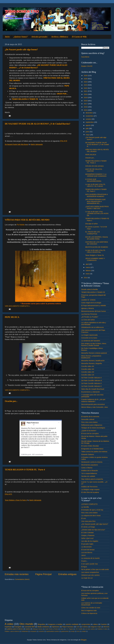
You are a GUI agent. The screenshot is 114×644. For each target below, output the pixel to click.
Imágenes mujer (96, 627)
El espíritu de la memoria (90, 416)
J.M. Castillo (79, 629)
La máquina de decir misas (91, 515)
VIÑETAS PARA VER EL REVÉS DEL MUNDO (27, 220)
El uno (84, 518)
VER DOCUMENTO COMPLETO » (17, 306)
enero (88, 274)
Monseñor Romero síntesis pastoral (94, 353)
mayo (88, 135)
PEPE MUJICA (12, 317)
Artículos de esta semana (94, 166)
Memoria (107, 627)
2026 (86, 75)
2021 (86, 91)
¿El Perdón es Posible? (90, 317)
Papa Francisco (68, 627)
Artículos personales (39, 37)
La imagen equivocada (89, 335)
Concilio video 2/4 (88, 372)
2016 (86, 107)
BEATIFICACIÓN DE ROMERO (97, 247)
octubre (89, 119)
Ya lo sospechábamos (89, 473)
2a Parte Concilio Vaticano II (91, 383)
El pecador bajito (87, 544)
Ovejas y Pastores (88, 535)
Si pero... (84, 561)
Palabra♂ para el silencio (12, 631)
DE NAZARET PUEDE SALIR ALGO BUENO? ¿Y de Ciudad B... (97, 144)
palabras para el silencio (15, 629)
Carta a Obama (87, 468)
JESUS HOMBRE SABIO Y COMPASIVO (95, 259)
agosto (88, 125)
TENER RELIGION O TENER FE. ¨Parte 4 (25, 470)
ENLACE (64, 141)
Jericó (83, 555)
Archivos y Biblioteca (60, 37)
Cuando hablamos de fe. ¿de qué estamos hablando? (93, 400)
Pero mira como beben (89, 422)
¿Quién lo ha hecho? (89, 431)
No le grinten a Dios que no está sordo (95, 569)
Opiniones (56, 627)
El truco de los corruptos (90, 433)
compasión (33, 631)
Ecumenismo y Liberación (91, 392)
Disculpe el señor (91, 224)
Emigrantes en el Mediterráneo (92, 449)
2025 (86, 79)
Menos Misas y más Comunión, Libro (95, 407)
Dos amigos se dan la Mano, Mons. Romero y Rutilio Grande (94, 344)
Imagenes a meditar (55, 624)
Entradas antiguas (67, 574)
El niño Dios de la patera (90, 492)
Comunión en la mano (89, 338)
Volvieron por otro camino (90, 575)
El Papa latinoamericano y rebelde (94, 305)
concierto (41, 631)
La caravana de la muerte (90, 558)
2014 (86, 278)
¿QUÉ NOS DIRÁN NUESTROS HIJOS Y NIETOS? (97, 207)
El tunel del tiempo (88, 550)
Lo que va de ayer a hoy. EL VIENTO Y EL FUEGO (95, 185)
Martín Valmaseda (37, 144)
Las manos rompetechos (90, 572)
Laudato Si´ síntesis (88, 300)
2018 (86, 101)
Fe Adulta (21, 225)
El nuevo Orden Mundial (90, 446)
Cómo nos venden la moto (91, 608)
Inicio (7, 37)
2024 (86, 82)
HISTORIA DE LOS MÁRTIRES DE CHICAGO (97, 243)
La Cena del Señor (88, 320)
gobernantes (65, 631)
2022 (86, 88)
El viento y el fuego (88, 527)
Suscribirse (85, 57)
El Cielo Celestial (87, 533)
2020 (86, 94)
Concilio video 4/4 (88, 366)
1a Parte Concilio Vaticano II (91, 386)
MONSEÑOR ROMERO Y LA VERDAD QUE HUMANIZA (96, 175)
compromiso (86, 624)
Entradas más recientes (17, 574)
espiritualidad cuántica (53, 631)
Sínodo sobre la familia (90, 289)
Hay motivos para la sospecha (92, 479)
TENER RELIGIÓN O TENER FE (93, 292)
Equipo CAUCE (87, 66)
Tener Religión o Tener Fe (95, 255)
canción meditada (72, 624)
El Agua (84, 567)
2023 (86, 85)
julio (87, 128)
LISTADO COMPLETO (89, 504)
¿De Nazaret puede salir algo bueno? (21, 49)
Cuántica (85, 627)
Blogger (84, 640)
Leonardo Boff (29, 627)
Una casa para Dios (88, 521)
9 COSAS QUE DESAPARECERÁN (93, 180)
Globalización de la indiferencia (92, 327)
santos (28, 629)
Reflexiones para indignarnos (92, 425)
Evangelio (18, 627)
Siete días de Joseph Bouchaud (93, 389)
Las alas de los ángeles (90, 541)
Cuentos (104, 624)
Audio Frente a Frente (51, 629)
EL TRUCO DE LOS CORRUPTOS (93, 233)
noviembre (90, 116)
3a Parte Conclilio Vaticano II (92, 380)
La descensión (87, 547)
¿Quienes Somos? (21, 37)
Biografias (41, 624)
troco (78, 631)
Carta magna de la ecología (91, 303)
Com (78, 627)
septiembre (90, 122)
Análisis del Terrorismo (89, 487)
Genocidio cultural (88, 419)
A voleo (9, 624)
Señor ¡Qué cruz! (87, 538)
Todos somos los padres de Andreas (94, 452)
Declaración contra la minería (92, 462)
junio (88, 132)
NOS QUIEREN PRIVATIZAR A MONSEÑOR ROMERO (96, 195)
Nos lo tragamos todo (89, 610)
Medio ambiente (43, 627)
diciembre (89, 113)
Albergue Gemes (38, 629)
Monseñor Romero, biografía (92, 363)
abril (87, 264)
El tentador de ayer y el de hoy (92, 510)
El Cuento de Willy (79, 37)
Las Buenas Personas (89, 314)
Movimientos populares (90, 465)
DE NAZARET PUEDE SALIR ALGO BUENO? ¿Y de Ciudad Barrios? (38, 124)
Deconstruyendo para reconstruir (93, 404)
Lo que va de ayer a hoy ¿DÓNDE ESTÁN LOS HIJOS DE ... (97, 213)
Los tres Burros (87, 552)
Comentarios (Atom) (22, 579)
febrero (89, 271)
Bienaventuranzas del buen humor (94, 311)
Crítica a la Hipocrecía (89, 613)
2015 (86, 110)
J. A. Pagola (69, 629)
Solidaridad (25, 631)
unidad (84, 631)
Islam (62, 629)
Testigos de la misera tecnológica (93, 428)
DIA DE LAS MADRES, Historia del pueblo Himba (97, 238)
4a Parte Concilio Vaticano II (91, 378)
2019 (86, 97)
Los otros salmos (90, 629)
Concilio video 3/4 (88, 369)
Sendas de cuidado (88, 476)
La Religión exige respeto (90, 489)
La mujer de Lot (87, 578)
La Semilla (85, 507)
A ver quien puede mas (90, 564)
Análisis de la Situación (90, 470)
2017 (86, 104)
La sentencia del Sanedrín (91, 341)
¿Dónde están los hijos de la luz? (93, 530)
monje (73, 631)
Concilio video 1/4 (88, 375)
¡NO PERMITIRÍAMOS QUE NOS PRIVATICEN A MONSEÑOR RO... (95, 201)
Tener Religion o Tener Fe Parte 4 (16, 500)
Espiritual (8, 627)
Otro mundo (26, 624)
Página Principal (43, 574)
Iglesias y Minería (88, 308)
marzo (88, 267)
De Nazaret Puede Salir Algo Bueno (17, 144)
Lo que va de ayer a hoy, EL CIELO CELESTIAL (95, 251)
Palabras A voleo (102, 629)
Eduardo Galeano (88, 454)
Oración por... (11, 401)
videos (95, 624)
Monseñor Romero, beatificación (93, 361)
